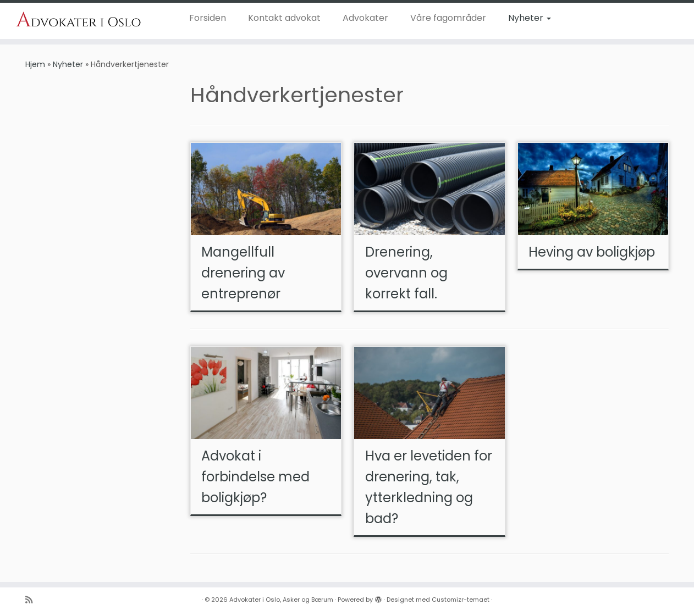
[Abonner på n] (32, 600)
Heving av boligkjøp (592, 252)
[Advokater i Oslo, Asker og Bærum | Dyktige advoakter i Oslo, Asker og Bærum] (80, 20)
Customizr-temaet (461, 600)
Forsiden (208, 18)
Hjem (35, 64)
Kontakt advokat (284, 18)
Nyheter (530, 18)
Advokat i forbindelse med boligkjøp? (255, 477)
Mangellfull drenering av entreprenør (243, 273)
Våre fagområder (448, 18)
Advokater (365, 18)
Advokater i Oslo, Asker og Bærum (281, 600)
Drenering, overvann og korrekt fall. (406, 273)
